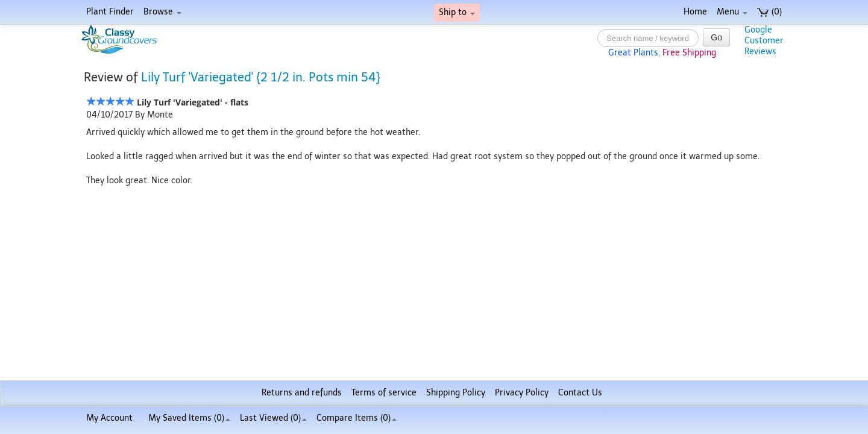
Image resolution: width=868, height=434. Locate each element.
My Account (109, 418)
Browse (162, 12)
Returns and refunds (302, 393)
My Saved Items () (189, 418)
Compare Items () (357, 418)
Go (716, 37)
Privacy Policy (522, 393)
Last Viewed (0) (273, 418)
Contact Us (580, 393)
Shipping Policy (456, 393)
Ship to (457, 12)
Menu (732, 12)
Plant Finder (110, 12)
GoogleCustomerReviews (764, 41)
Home (695, 12)
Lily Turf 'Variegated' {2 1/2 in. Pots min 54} (261, 77)
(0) (769, 12)
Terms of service (384, 393)
